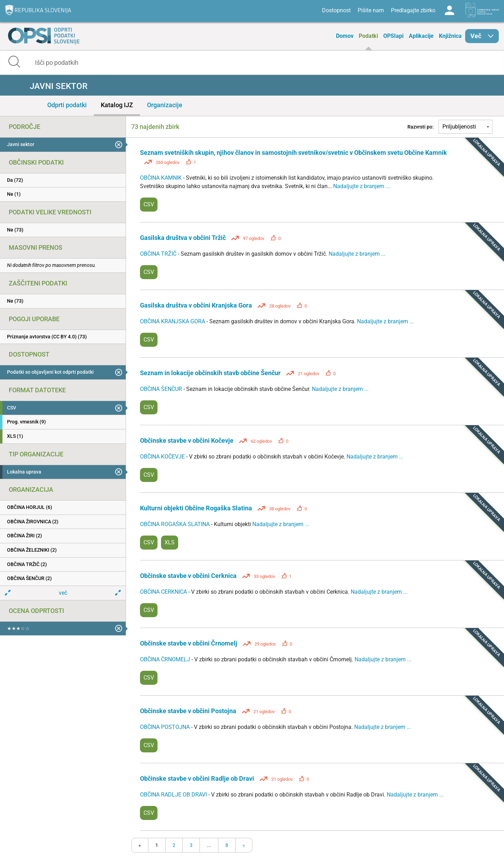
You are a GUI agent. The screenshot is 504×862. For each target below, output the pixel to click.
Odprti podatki (67, 105)
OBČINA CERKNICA (164, 592)
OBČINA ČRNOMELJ (166, 659)
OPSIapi (393, 36)
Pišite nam (371, 10)
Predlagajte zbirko (413, 10)
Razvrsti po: (421, 127)
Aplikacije (421, 36)
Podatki (368, 36)
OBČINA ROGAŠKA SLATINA (176, 524)
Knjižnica (450, 36)
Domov (345, 36)
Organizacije (165, 105)
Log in (449, 11)
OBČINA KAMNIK (162, 178)
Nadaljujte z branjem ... (362, 186)
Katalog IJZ (117, 105)
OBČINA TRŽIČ (159, 254)
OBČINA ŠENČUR (162, 389)
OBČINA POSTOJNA (166, 727)
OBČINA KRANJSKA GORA (173, 321)
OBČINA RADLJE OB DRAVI (174, 795)
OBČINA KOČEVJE (163, 457)
